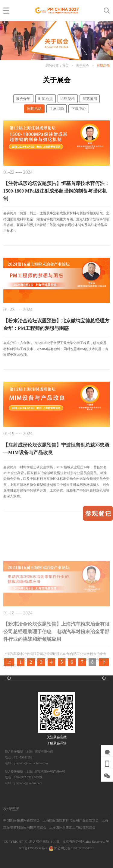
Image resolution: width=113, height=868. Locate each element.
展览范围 (90, 99)
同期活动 (103, 65)
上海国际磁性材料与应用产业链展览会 (71, 820)
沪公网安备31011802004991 (71, 848)
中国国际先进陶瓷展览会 (22, 820)
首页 (65, 65)
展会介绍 (23, 99)
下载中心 (79, 109)
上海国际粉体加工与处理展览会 (72, 827)
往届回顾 (57, 109)
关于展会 (83, 65)
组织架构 (67, 99)
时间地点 (46, 99)
